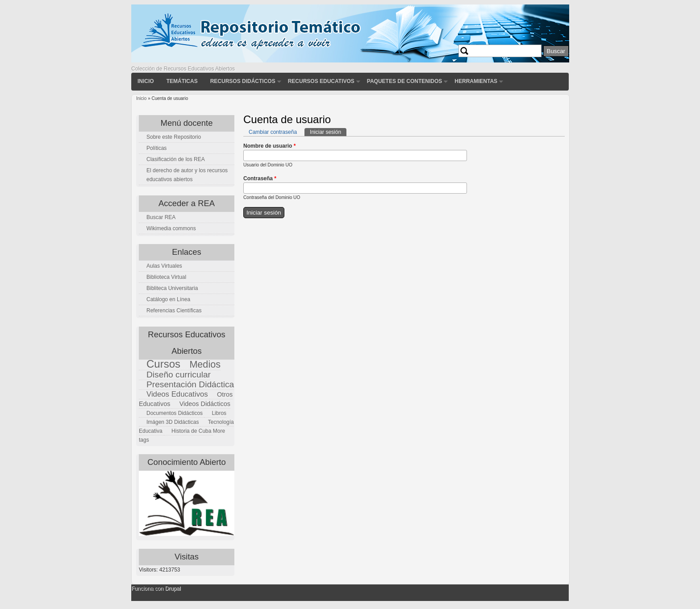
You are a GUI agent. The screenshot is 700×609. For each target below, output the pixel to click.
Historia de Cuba (191, 431)
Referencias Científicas (174, 311)
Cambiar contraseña (273, 132)
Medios (205, 364)
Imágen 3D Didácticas (173, 422)
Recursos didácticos (243, 81)
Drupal (173, 588)
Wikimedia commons (171, 228)
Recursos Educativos (321, 81)
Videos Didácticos (205, 404)
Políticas (156, 148)
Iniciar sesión (328, 132)
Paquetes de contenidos (404, 81)
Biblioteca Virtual (166, 277)
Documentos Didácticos (175, 413)
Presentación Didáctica (190, 384)
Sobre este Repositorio (174, 137)
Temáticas (182, 81)
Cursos (163, 364)
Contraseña (260, 178)
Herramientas (476, 81)
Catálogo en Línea (168, 299)
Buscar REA (161, 217)
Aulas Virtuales (164, 266)
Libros (219, 413)
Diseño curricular (179, 375)
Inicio (146, 81)
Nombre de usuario (269, 146)
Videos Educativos (177, 394)
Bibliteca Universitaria (172, 288)
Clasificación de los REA (176, 159)
